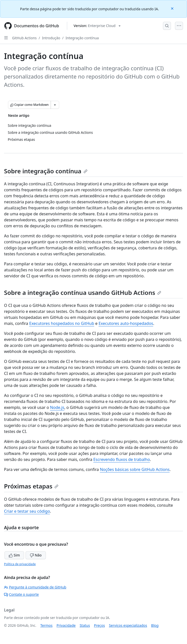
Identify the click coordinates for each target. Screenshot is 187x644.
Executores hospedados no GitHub (62, 323)
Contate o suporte (21, 594)
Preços (100, 625)
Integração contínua (82, 38)
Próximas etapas (31, 486)
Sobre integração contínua (46, 171)
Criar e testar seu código (27, 511)
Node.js (57, 407)
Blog (155, 625)
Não (36, 555)
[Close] (173, 8)
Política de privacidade (20, 564)
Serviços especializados (128, 625)
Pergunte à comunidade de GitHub (35, 587)
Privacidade (66, 625)
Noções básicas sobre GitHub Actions (135, 469)
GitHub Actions (24, 38)
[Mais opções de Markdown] (55, 105)
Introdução (51, 38)
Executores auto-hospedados (126, 323)
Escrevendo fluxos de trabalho (122, 459)
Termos (46, 625)
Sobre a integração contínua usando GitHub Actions (83, 292)
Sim (14, 555)
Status (85, 625)
